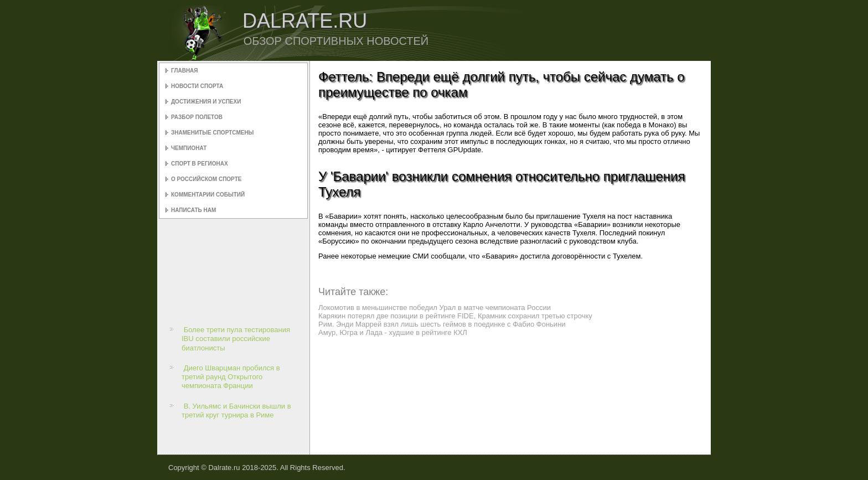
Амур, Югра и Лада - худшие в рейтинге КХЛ (393, 332)
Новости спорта (197, 86)
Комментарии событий (208, 195)
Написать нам (193, 210)
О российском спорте (206, 179)
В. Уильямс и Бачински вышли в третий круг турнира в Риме (236, 411)
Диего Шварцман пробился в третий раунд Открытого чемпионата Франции (231, 377)
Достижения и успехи (206, 102)
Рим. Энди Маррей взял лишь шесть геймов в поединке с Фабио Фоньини (442, 324)
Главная (185, 71)
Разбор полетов (197, 117)
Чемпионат (189, 148)
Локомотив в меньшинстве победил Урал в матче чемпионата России (435, 308)
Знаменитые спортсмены (212, 133)
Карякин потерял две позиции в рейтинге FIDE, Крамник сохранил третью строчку (455, 316)
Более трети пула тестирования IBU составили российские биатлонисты (236, 339)
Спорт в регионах (200, 164)
